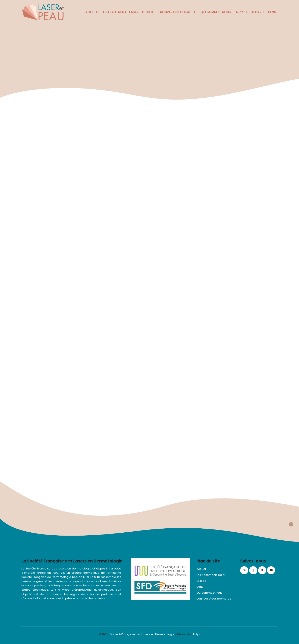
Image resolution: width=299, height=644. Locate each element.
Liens (272, 12)
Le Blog (148, 12)
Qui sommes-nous (216, 12)
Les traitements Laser (120, 12)
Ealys (197, 634)
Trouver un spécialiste (177, 12)
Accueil (92, 12)
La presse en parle (249, 12)
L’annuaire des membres (214, 599)
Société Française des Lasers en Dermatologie (142, 634)
